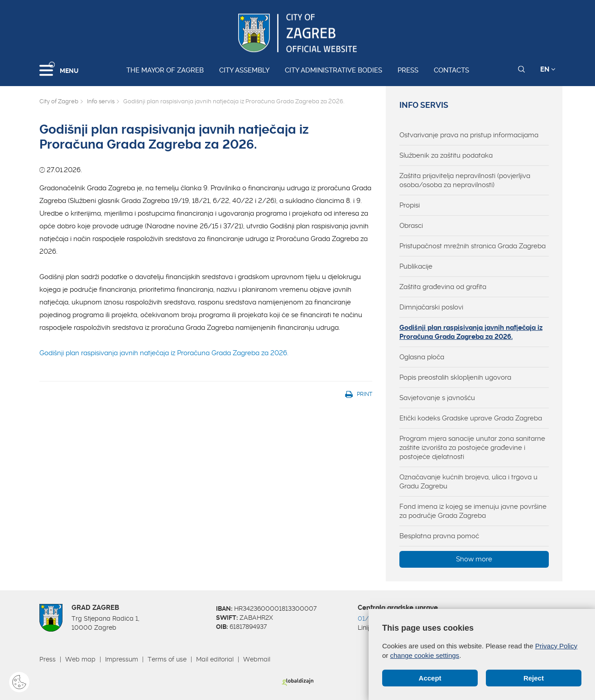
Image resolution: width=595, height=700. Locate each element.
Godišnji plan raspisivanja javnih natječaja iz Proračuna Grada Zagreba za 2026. (164, 353)
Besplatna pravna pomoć (439, 536)
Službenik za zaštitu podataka (446, 155)
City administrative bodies (333, 70)
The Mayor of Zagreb (165, 70)
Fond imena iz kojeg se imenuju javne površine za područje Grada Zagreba (473, 511)
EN (548, 69)
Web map (80, 659)
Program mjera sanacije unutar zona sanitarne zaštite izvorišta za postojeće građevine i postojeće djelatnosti (472, 448)
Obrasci (411, 226)
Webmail (257, 659)
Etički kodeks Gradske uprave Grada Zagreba (471, 418)
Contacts (451, 70)
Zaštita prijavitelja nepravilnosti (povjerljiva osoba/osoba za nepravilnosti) (465, 180)
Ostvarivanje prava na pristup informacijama (469, 135)
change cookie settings (425, 655)
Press (408, 70)
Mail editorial (215, 659)
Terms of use (167, 659)
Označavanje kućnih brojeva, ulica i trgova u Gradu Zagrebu (468, 482)
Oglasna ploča (422, 357)
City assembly (244, 70)
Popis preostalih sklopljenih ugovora (455, 377)
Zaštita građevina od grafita (443, 287)
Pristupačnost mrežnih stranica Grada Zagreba (473, 246)
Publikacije (416, 266)
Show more (474, 559)
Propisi (410, 205)
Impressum (122, 659)
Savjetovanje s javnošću (437, 398)
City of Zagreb (59, 101)
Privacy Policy (556, 646)
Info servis (101, 101)
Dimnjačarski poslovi (431, 307)
